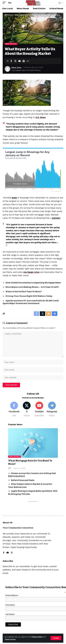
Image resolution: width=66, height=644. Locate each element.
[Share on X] (15, 61)
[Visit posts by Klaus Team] (8, 69)
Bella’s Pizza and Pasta (23, 480)
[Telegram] (52, 409)
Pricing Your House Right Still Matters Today (29, 296)
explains (56, 218)
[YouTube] (8, 553)
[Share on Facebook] (11, 61)
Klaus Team (16, 67)
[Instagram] (12, 553)
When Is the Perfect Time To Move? (24, 292)
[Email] (19, 61)
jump (14, 198)
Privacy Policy (37, 637)
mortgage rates (31, 272)
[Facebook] (14, 409)
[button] (56, 638)
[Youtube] (39, 409)
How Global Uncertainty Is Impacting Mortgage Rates (33, 283)
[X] (27, 409)
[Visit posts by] (10, 468)
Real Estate (11, 44)
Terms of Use (10, 639)
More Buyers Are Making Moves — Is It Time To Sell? (32, 287)
